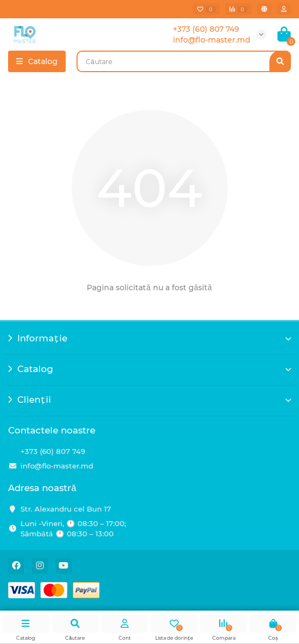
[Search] (184, 61)
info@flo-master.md (57, 466)
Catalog (149, 369)
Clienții (149, 400)
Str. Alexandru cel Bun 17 (66, 509)
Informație (149, 338)
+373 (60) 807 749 (53, 451)
